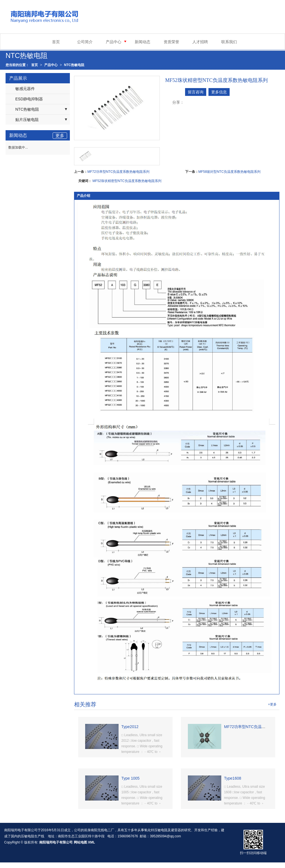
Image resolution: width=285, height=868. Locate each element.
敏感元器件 (25, 89)
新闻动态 (142, 42)
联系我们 (229, 42)
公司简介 (85, 42)
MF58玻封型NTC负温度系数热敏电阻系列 (229, 172)
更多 (60, 136)
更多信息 (219, 92)
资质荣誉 (171, 42)
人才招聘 (200, 42)
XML (91, 842)
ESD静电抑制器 (29, 99)
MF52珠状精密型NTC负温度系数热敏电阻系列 (127, 181)
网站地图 (80, 842)
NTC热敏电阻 (74, 65)
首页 (56, 42)
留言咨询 (196, 92)
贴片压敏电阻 (27, 120)
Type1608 (233, 778)
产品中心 (114, 42)
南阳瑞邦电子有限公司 (56, 842)
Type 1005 (130, 778)
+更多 (272, 704)
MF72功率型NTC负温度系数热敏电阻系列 (118, 172)
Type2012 (130, 727)
